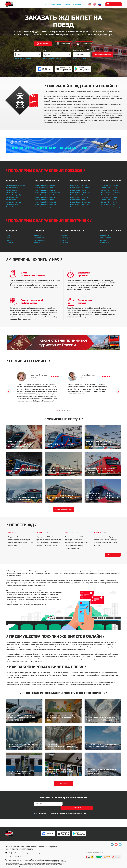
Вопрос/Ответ (53, 4)
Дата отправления (81, 50)
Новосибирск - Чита (78, 200)
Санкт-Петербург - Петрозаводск (48, 193)
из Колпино (104, 243)
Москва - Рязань (11, 207)
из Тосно (103, 240)
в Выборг (64, 235)
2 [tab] (60, 411)
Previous (9, 392)
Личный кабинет (114, 4)
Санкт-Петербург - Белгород (46, 204)
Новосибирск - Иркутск (79, 197)
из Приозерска (106, 238)
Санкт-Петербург (26, 59)
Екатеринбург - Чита (108, 200)
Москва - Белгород (12, 197)
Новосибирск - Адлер (78, 190)
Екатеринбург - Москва (109, 185)
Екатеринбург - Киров (109, 202)
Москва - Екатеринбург (14, 195)
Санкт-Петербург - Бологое (45, 190)
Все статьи (64, 783)
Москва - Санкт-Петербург (15, 185)
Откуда (16, 50)
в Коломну (9, 240)
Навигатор (74, 4)
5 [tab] (67, 411)
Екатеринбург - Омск (109, 195)
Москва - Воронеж (12, 188)
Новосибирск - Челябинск (80, 202)
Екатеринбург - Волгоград (111, 207)
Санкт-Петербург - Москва (45, 185)
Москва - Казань (11, 190)
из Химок (37, 235)
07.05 (75, 59)
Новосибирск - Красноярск (80, 193)
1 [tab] (57, 411)
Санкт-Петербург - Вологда (45, 197)
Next (118, 392)
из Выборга (104, 235)
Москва (16, 59)
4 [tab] (65, 411)
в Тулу (8, 235)
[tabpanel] (38, 387)
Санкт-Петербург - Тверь (45, 188)
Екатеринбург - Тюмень (110, 190)
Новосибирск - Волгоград (80, 204)
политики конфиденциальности (71, 809)
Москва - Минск (11, 193)
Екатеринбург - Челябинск (111, 193)
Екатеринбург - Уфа (108, 204)
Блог (44, 4)
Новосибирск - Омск (78, 195)
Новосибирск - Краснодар (80, 188)
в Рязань (9, 238)
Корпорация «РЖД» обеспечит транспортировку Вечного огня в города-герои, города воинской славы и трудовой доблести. (49, 541)
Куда (45, 50)
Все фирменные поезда (64, 509)
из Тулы (37, 243)
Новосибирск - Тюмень (79, 207)
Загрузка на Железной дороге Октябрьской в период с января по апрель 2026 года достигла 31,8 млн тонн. (106, 541)
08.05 (79, 59)
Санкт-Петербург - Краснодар (46, 202)
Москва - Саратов (12, 204)
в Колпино (64, 243)
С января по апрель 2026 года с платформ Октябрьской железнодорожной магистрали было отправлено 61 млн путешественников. (77, 542)
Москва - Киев (11, 200)
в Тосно (63, 240)
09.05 (84, 59)
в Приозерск (65, 238)
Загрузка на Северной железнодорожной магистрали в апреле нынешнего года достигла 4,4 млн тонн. (20, 541)
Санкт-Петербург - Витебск (45, 195)
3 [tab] (62, 411)
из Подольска (39, 238)
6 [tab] (70, 411)
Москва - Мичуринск (13, 202)
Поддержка (64, 4)
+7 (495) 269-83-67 (14, 856)
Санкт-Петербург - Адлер (45, 207)
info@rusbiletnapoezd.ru (17, 853)
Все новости (113, 555)
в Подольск (10, 243)
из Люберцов (39, 240)
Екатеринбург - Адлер (109, 188)
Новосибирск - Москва (79, 185)
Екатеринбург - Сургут (109, 197)
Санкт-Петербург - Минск (45, 200)
